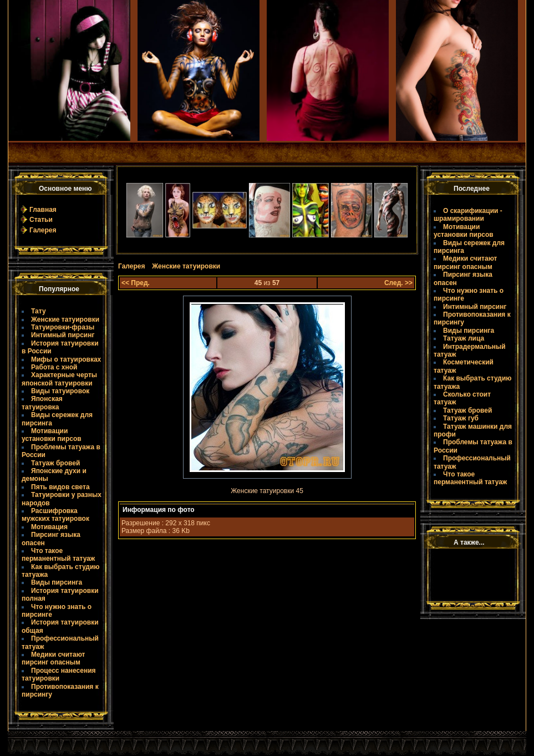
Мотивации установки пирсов (52, 435)
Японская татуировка (42, 403)
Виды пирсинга (57, 582)
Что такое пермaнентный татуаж (58, 555)
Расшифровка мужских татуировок (55, 515)
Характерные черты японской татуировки (59, 379)
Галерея (43, 230)
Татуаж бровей (55, 463)
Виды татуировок (60, 391)
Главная (43, 210)
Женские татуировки (65, 319)
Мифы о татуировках (66, 359)
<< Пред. (136, 283)
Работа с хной (54, 367)
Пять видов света (60, 487)
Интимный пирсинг (63, 335)
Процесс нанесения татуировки (59, 674)
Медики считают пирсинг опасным (53, 658)
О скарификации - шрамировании (468, 215)
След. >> (398, 283)
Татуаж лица (464, 338)
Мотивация (49, 527)
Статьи (41, 220)
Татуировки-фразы (63, 327)
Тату (39, 311)
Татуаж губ (461, 418)
